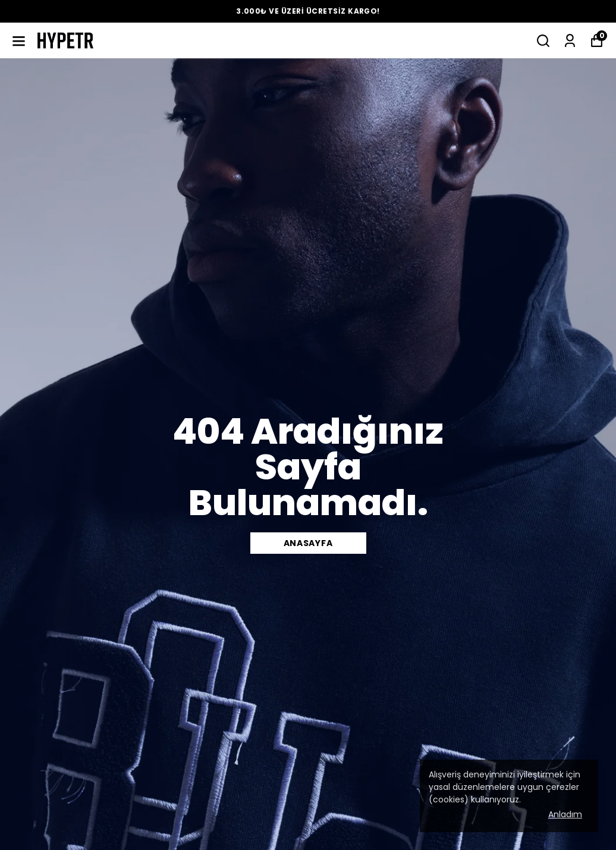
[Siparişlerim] (570, 41)
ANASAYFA (308, 543)
